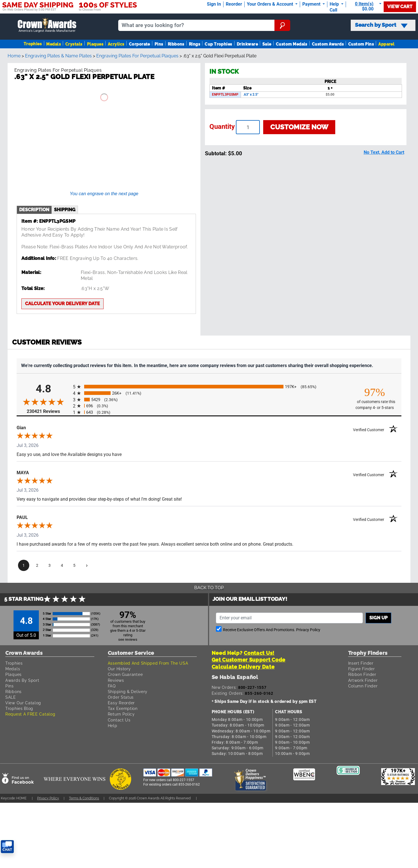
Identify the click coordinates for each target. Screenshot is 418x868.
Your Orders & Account (271, 4)
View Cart (400, 7)
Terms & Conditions (84, 798)
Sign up (378, 618)
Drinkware (247, 44)
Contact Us (119, 720)
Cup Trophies (218, 44)
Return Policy (121, 714)
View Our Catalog (23, 703)
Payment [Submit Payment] (312, 4)
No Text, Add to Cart (384, 152)
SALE (11, 697)
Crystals (74, 44)
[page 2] (37, 565)
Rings (195, 44)
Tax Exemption (123, 708)
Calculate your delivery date (62, 304)
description (34, 210)
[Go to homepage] (47, 25)
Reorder (234, 4)
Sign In (214, 4)
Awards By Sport (22, 680)
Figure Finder (362, 669)
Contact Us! (259, 653)
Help (113, 726)
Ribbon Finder (362, 674)
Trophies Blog (19, 708)
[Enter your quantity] (248, 127)
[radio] (209, 387)
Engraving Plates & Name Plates (58, 56)
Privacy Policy (308, 630)
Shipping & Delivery (128, 692)
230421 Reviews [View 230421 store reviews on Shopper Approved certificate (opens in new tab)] (48, 411)
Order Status (121, 697)
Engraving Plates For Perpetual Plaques (137, 56)
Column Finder (363, 686)
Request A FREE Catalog (30, 714)
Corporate (139, 44)
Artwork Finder (363, 680)
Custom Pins (361, 44)
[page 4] (62, 565)
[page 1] (24, 565)
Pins (159, 44)
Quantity (222, 127)
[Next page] (87, 565)
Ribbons (176, 44)
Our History (119, 669)
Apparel (386, 44)
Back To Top (209, 588)
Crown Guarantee (125, 674)
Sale (267, 44)
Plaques (95, 44)
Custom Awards (328, 44)
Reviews (116, 680)
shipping (65, 210)
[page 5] (74, 565)
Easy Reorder (121, 703)
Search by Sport (381, 25)
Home (14, 56)
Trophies (33, 44)
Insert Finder (361, 663)
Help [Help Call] (335, 4)
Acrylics (116, 44)
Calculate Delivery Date (243, 667)
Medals (53, 44)
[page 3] (50, 565)
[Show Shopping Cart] (366, 6)
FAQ (112, 686)
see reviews (128, 639)
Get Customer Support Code (249, 660)
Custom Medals (292, 44)
